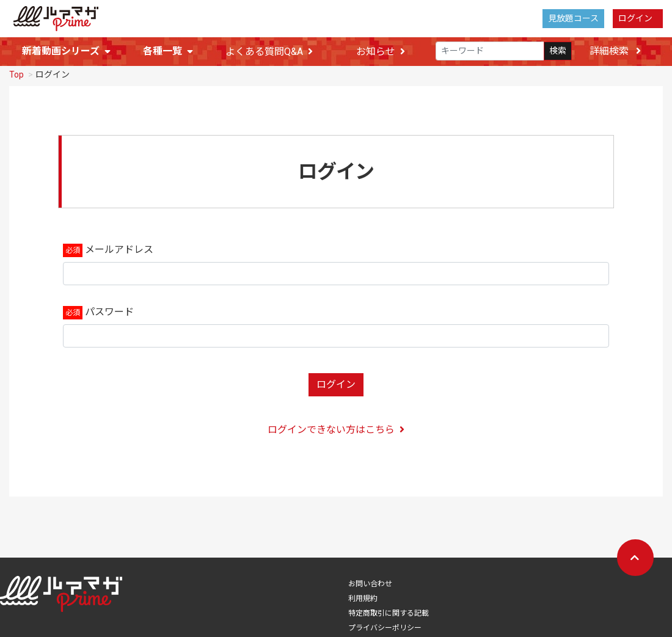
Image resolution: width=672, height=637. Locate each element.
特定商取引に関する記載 (389, 609)
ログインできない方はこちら (336, 425)
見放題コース (573, 18)
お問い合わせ (370, 580)
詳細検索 (615, 51)
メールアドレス (119, 245)
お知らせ (381, 52)
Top (16, 70)
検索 (558, 51)
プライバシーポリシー (385, 624)
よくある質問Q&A (269, 52)
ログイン (635, 18)
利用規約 (363, 594)
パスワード (109, 308)
